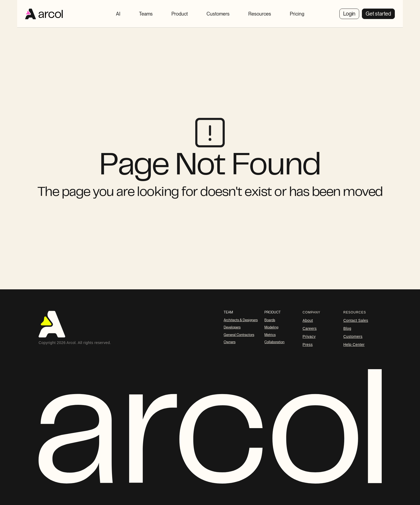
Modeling (271, 327)
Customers (353, 336)
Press (308, 345)
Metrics (270, 335)
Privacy (309, 336)
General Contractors (239, 335)
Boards (270, 320)
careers (310, 328)
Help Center (354, 345)
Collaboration (274, 342)
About (308, 320)
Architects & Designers (241, 320)
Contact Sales (356, 320)
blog (347, 328)
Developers (232, 327)
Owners (230, 342)
